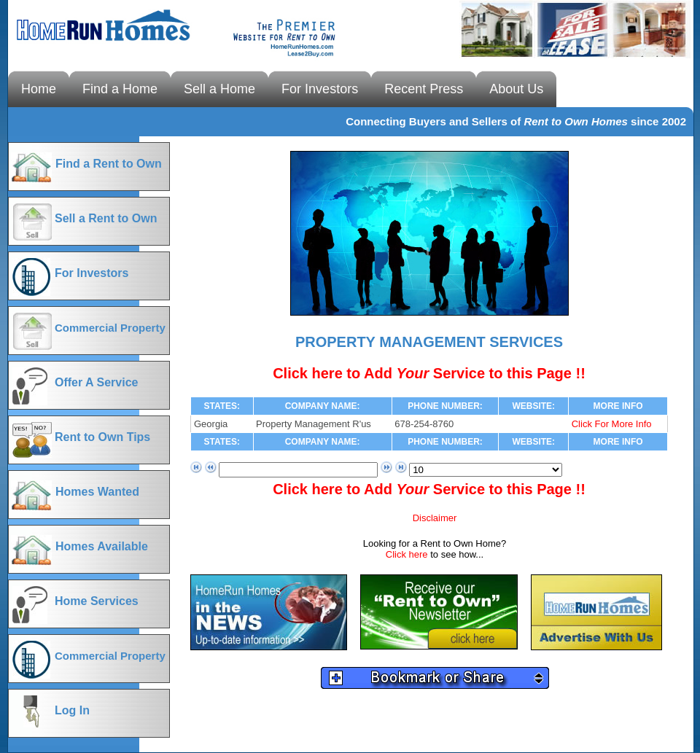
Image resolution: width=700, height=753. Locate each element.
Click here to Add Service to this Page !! (429, 373)
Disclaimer (435, 518)
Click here (408, 554)
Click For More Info (612, 424)
